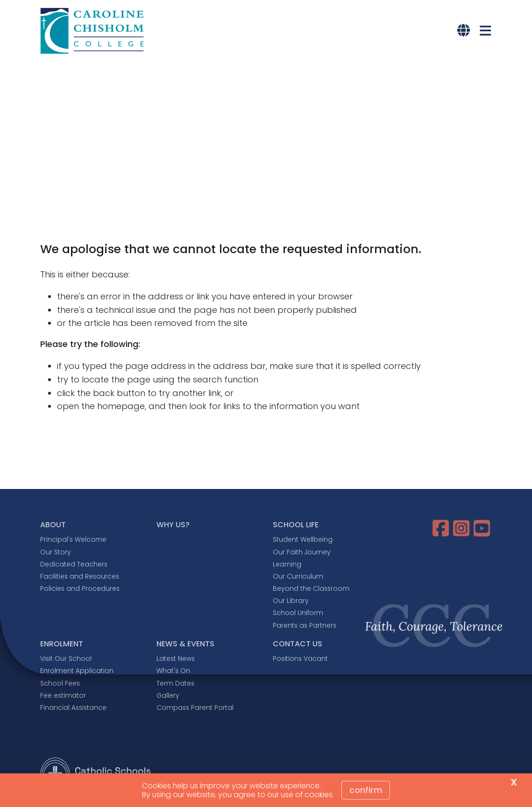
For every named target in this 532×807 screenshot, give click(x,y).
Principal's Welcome (73, 539)
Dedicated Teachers (74, 564)
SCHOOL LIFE (296, 525)
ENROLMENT (62, 644)
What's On (173, 671)
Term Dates (175, 683)
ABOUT (53, 525)
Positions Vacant (300, 658)
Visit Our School (66, 658)
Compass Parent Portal (195, 708)
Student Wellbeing (303, 539)
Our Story (56, 552)
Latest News (176, 658)
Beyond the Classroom (311, 588)
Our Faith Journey (302, 552)
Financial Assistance (73, 708)
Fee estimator (63, 695)
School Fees (60, 683)
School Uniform (298, 613)
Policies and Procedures (80, 588)
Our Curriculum (298, 576)
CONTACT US (298, 644)
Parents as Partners (305, 625)
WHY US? (173, 525)
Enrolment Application (77, 671)
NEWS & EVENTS (185, 644)
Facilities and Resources (80, 576)
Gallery (168, 695)
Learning (287, 564)
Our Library (291, 601)
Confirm (366, 790)
